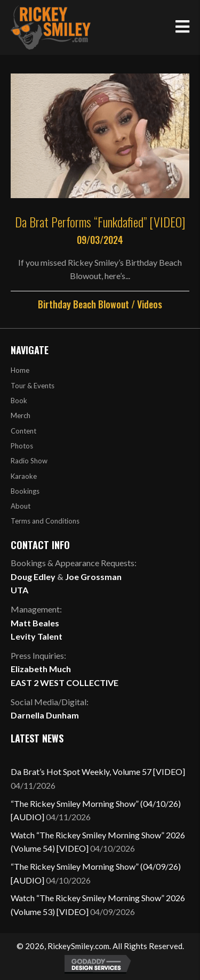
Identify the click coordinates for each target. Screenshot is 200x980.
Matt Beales (35, 623)
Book (19, 401)
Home (20, 370)
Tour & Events (33, 386)
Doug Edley (33, 577)
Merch (21, 415)
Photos (22, 446)
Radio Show (29, 461)
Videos (150, 304)
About (21, 506)
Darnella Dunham (45, 715)
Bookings (25, 491)
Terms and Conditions (45, 521)
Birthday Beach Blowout (83, 304)
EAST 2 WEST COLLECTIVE (65, 683)
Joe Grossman (93, 577)
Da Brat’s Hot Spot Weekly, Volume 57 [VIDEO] (98, 771)
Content (23, 431)
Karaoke (24, 476)
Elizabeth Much (41, 669)
